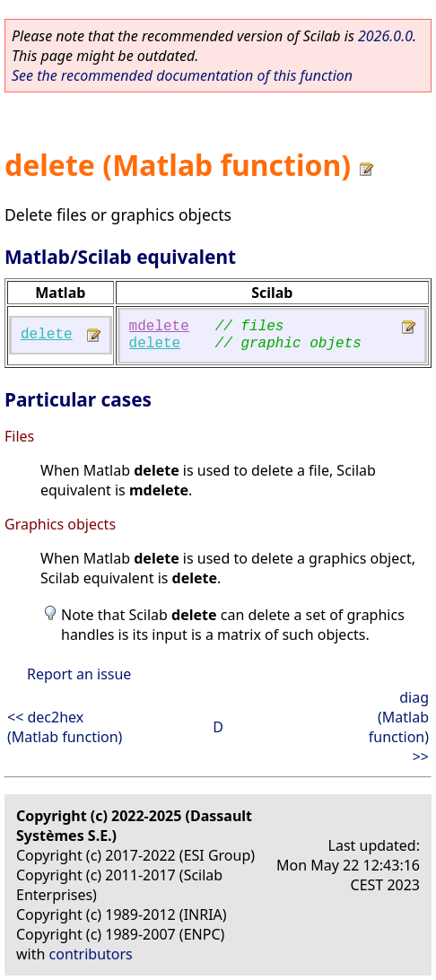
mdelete (159, 327)
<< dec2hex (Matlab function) (65, 727)
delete (47, 335)
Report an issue (79, 674)
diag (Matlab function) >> (399, 727)
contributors (91, 954)
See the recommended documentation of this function (182, 75)
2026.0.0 (385, 36)
